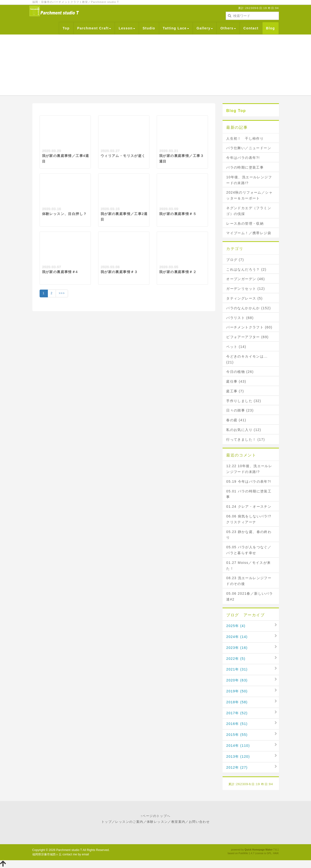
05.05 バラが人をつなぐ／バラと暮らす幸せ (249, 550)
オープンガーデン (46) (246, 279)
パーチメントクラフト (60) (249, 327)
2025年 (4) (236, 626)
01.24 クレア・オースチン (249, 507)
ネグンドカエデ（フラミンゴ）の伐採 (249, 211)
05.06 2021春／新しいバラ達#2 (250, 596)
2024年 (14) (237, 637)
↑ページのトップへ (155, 816)
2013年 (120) (238, 756)
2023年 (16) (237, 648)
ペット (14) (236, 347)
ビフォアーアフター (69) (247, 337)
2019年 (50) (237, 691)
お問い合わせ (199, 822)
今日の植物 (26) (240, 372)
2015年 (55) (237, 735)
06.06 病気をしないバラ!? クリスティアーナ (251, 519)
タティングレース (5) (244, 298)
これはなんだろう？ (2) (246, 269)
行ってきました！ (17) (246, 439)
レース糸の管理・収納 (245, 223)
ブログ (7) (235, 260)
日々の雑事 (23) (240, 410)
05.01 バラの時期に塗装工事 (249, 494)
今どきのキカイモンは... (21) (247, 359)
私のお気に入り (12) (244, 430)
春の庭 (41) (236, 420)
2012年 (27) (237, 767)
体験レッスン (157, 822)
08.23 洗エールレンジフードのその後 (249, 581)
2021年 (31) (237, 669)
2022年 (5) (236, 659)
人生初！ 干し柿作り (245, 138)
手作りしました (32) (244, 401)
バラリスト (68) (240, 318)
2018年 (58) (237, 702)
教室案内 (178, 822)
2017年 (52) (237, 713)
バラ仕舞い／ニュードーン (249, 148)
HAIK (276, 853)
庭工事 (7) (235, 391)
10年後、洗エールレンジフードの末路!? (249, 180)
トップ (107, 822)
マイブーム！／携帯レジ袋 (249, 233)
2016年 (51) (237, 724)
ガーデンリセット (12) (246, 289)
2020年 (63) (237, 680)
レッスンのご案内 (129, 822)
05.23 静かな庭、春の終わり (249, 535)
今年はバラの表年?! (243, 158)
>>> (62, 293)
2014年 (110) (238, 746)
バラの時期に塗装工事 (245, 167)
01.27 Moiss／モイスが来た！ (248, 566)
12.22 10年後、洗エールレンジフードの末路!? (249, 469)
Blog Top (236, 111)
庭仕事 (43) (236, 381)
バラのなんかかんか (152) (249, 308)
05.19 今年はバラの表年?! (249, 481)
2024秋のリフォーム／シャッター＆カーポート (249, 195)
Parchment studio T (69, 850)
